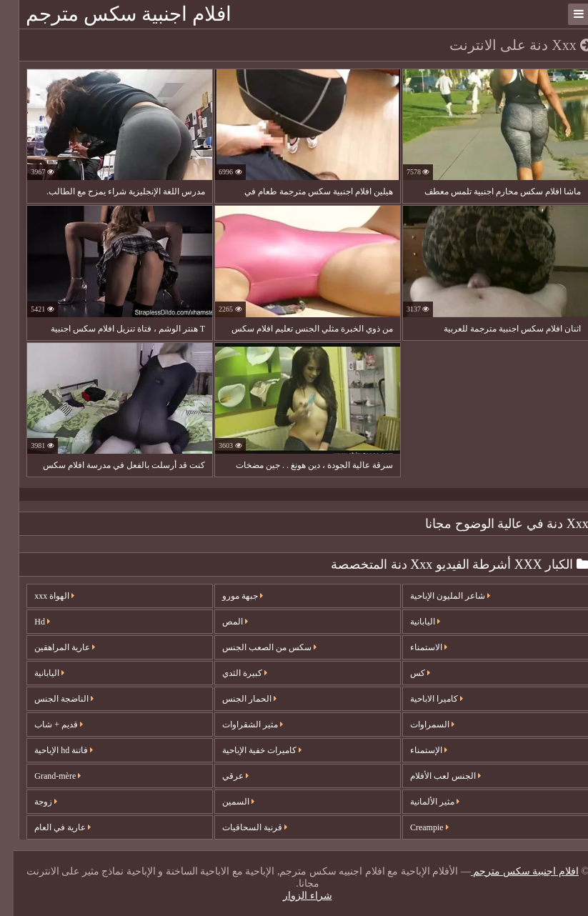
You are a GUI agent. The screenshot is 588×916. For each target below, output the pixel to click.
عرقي (222, 776)
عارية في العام (49, 827)
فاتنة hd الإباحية (50, 750)
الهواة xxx (41, 596)
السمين (225, 802)
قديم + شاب (45, 725)
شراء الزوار (294, 896)
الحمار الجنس (236, 699)
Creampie (416, 827)
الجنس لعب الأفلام (432, 776)
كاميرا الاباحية (423, 699)
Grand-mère (44, 776)
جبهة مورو (229, 596)
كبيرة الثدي (231, 673)
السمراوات (419, 725)
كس (407, 673)
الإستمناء (415, 750)
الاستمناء (415, 647)
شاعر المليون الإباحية (437, 596)
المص (221, 622)
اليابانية (36, 673)
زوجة (32, 802)
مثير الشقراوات (239, 725)
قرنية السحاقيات (241, 827)
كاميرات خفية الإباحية (248, 750)
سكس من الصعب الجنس (256, 647)
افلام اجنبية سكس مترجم (115, 14)
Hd (29, 622)
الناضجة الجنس (50, 699)
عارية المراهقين (51, 647)
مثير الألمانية (421, 802)
